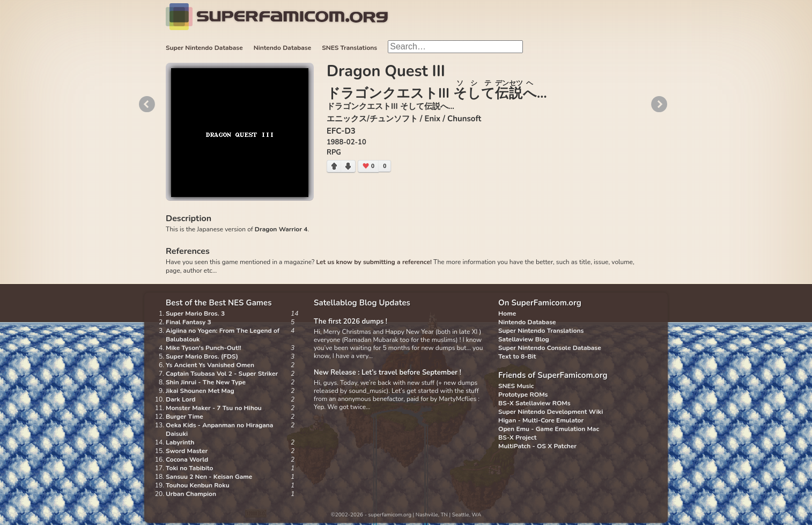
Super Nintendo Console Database (550, 348)
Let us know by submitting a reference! (374, 262)
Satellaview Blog (524, 339)
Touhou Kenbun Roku (198, 485)
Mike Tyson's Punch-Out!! (204, 348)
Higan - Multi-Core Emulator (541, 420)
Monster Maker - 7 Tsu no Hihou (214, 408)
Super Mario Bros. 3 (195, 313)
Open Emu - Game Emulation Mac (549, 429)
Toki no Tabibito (189, 468)
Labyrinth (180, 442)
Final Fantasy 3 (189, 322)
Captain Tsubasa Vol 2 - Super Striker (222, 374)
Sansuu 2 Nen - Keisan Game (209, 477)
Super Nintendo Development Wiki (551, 412)
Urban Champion (191, 494)
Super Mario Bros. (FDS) (202, 356)
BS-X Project (517, 437)
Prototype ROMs (523, 395)
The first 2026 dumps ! (350, 322)
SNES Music (516, 386)
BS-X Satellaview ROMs (534, 403)
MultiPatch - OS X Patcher (537, 446)
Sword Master (187, 451)
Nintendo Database (283, 48)
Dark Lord (181, 399)
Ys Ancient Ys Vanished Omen (210, 365)
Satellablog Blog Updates (362, 303)
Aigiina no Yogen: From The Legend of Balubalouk (223, 335)
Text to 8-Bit (517, 356)
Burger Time (184, 417)
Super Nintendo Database (204, 48)
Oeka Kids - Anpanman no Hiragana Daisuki (219, 429)
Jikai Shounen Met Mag (200, 391)
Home (507, 313)
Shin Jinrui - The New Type (206, 382)
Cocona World (187, 460)
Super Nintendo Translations (541, 331)
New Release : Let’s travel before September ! (387, 373)
